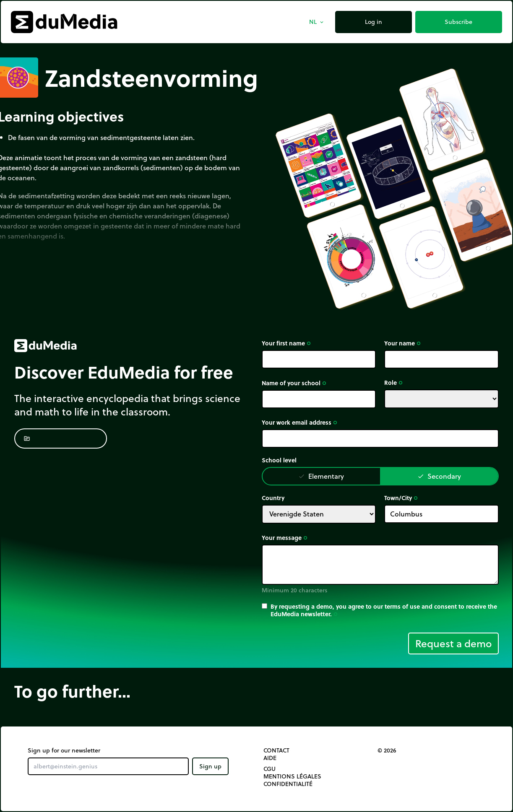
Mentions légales (292, 776)
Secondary (439, 476)
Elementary (321, 476)
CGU (270, 769)
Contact (276, 750)
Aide (270, 758)
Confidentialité (288, 784)
